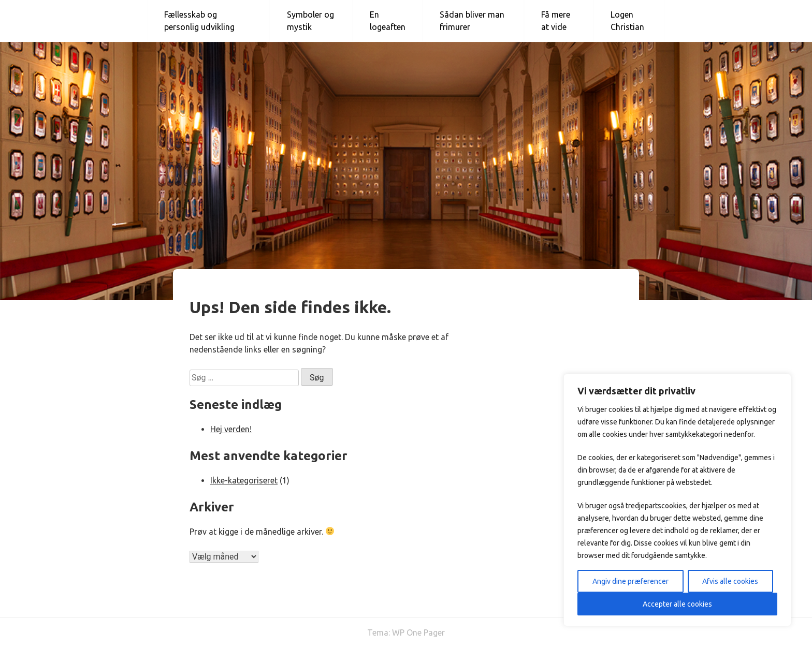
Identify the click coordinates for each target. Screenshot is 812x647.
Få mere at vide (556, 21)
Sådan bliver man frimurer (472, 21)
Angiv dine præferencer (630, 581)
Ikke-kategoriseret (244, 480)
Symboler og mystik (310, 21)
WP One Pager (418, 633)
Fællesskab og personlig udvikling (199, 21)
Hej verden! (231, 429)
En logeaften (388, 21)
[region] (677, 500)
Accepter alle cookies (677, 604)
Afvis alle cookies (730, 581)
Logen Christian (627, 21)
